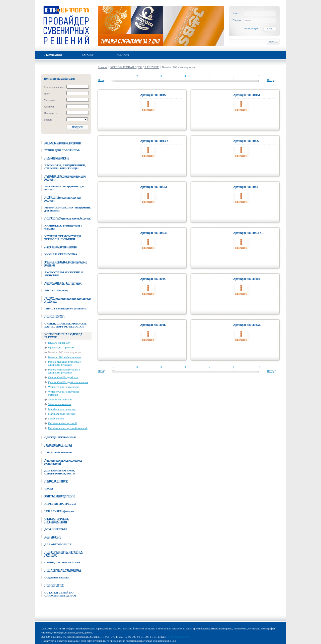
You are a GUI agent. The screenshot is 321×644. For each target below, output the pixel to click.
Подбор (77, 127)
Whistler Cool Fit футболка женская (64, 393)
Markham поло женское (62, 414)
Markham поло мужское (62, 409)
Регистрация (251, 28)
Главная (102, 67)
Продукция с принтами (62, 347)
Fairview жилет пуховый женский (68, 428)
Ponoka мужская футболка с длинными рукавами (64, 363)
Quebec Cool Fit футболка (63, 377)
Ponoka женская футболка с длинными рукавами (64, 371)
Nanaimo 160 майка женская (65, 357)
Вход (270, 29)
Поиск (273, 42)
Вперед (271, 80)
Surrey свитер (56, 418)
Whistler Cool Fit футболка (64, 387)
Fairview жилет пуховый (62, 423)
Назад (102, 80)
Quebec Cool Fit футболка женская (68, 382)
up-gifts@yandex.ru (178, 637)
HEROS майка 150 (59, 343)
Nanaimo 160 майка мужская (65, 352)
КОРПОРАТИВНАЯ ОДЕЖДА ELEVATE (135, 67)
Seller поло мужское (60, 399)
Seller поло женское (60, 404)
